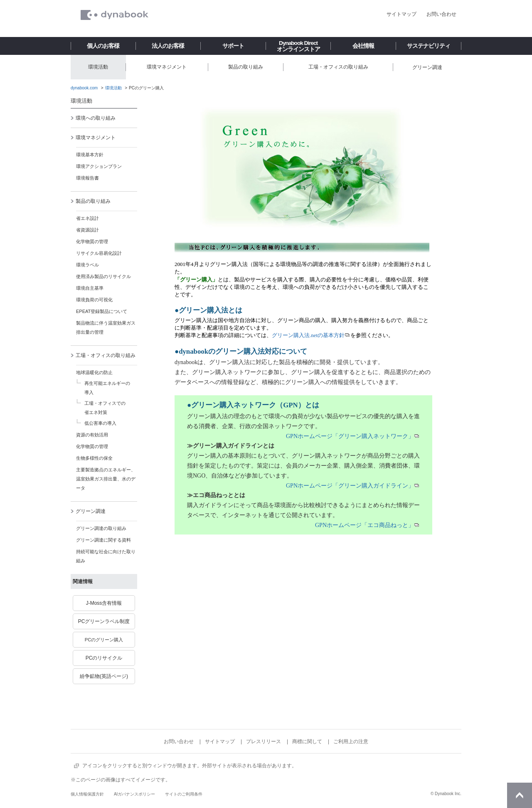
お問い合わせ (441, 14)
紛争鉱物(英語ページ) (104, 676)
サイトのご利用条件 (184, 794)
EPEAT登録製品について (102, 311)
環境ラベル (87, 265)
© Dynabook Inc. (446, 794)
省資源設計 (87, 230)
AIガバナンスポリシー (134, 794)
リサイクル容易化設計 (99, 253)
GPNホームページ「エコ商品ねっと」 (365, 525)
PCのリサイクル (104, 658)
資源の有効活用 (92, 435)
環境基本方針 (90, 155)
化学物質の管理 (92, 241)
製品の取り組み (90, 201)
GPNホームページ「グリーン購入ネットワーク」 (350, 436)
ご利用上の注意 (351, 741)
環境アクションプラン (99, 166)
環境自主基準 (90, 288)
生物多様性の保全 (94, 458)
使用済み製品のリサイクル (103, 276)
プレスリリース (264, 741)
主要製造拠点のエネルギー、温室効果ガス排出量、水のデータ (106, 479)
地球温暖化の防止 (94, 372)
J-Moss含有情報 (104, 603)
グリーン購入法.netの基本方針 (308, 335)
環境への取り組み (93, 118)
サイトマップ (401, 14)
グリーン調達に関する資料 (103, 540)
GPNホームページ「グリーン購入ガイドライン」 (350, 486)
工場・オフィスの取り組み (103, 355)
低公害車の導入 (100, 423)
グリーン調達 (88, 511)
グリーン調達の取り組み (101, 528)
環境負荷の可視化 (94, 300)
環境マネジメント (93, 138)
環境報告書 (87, 178)
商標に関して (307, 741)
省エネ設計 (87, 218)
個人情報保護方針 (87, 794)
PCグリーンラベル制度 (104, 621)
